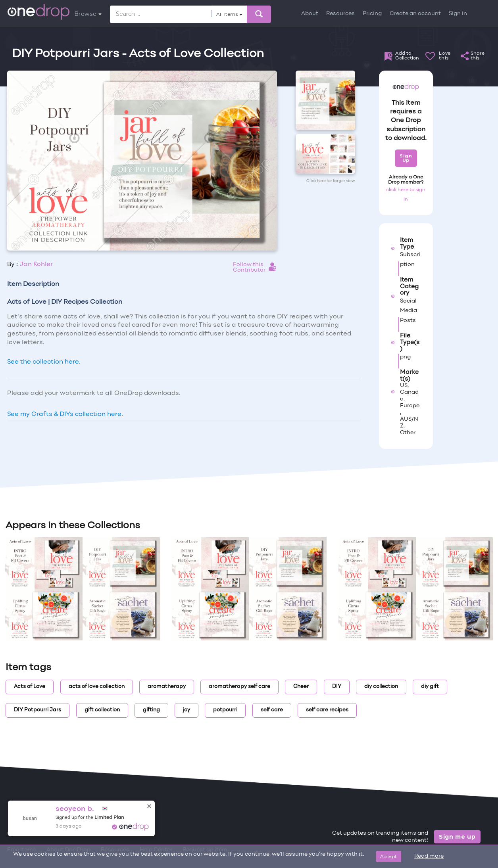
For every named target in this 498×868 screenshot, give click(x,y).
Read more (429, 856)
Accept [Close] (389, 856)
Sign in (458, 14)
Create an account (415, 14)
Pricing (372, 14)
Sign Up (406, 158)
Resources (340, 14)
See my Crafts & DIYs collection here (64, 414)
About (310, 14)
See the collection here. (44, 362)
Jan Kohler (36, 264)
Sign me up (457, 837)
